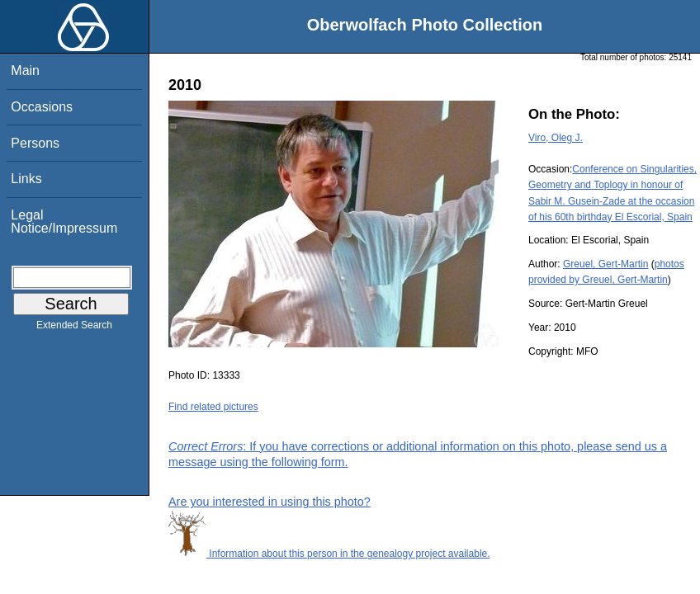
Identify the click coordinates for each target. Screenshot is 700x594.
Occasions (42, 107)
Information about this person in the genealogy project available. (329, 554)
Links (26, 179)
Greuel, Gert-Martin (605, 264)
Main (25, 71)
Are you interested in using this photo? (270, 502)
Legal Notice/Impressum (64, 222)
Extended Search (74, 328)
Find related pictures (213, 407)
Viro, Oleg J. (556, 138)
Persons (35, 143)
